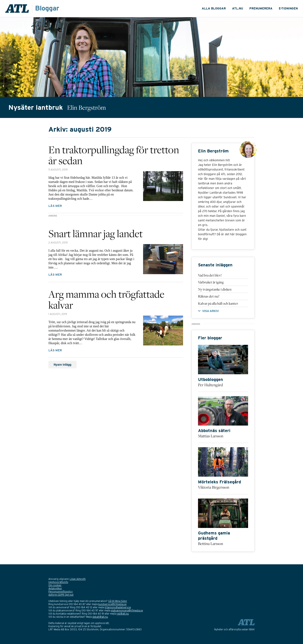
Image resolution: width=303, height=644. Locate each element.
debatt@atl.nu (100, 617)
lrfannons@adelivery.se (118, 607)
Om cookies (55, 585)
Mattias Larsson (211, 436)
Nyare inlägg (62, 365)
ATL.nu (238, 8)
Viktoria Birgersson (214, 487)
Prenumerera (261, 8)
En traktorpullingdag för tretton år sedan (114, 155)
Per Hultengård (210, 385)
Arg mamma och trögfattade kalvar (106, 299)
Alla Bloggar (214, 8)
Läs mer (55, 206)
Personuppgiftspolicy (60, 592)
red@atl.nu (123, 614)
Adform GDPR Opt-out (61, 595)
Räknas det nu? (209, 296)
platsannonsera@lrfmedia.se (127, 610)
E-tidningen (288, 8)
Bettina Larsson (211, 543)
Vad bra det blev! (210, 275)
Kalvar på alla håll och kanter (218, 303)
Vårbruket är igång (211, 282)
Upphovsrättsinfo (58, 582)
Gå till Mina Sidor (118, 601)
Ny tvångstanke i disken (215, 289)
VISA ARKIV (211, 311)
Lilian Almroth (78, 579)
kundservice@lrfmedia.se (112, 604)
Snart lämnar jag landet (96, 233)
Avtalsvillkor (55, 588)
